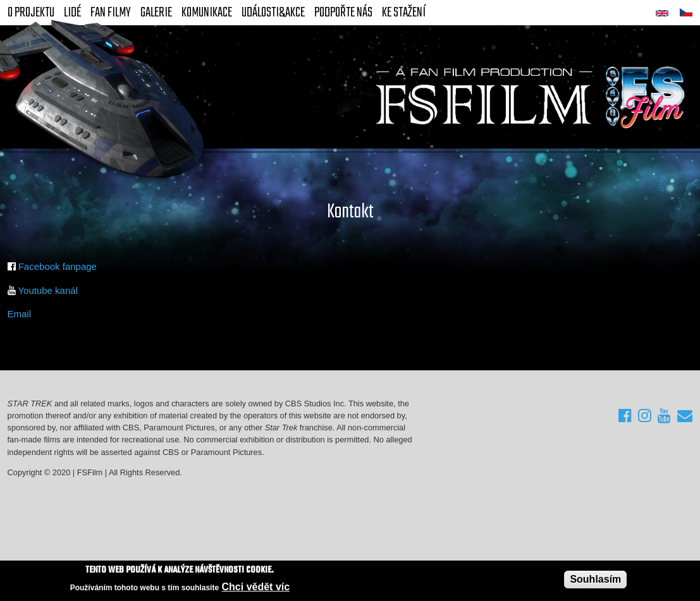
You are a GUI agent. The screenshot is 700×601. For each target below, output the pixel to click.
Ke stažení (404, 13)
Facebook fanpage (58, 266)
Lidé (72, 13)
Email (20, 314)
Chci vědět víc (256, 587)
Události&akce (273, 13)
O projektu (31, 13)
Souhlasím (595, 580)
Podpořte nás (343, 13)
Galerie (156, 13)
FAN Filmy (111, 13)
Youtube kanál (48, 290)
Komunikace (207, 13)
